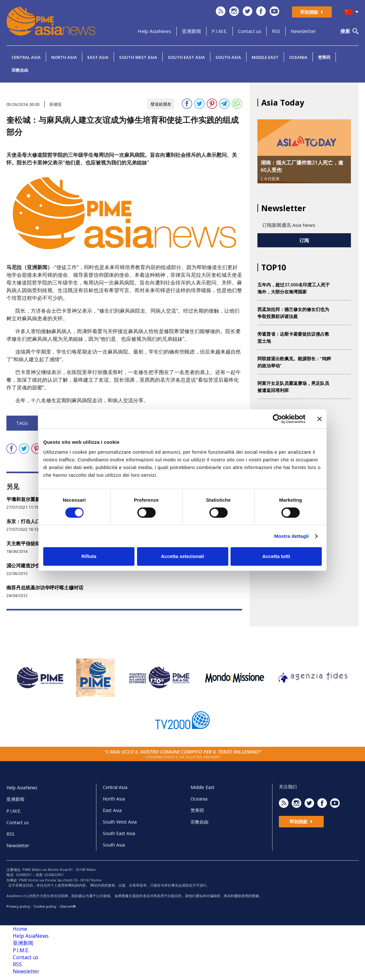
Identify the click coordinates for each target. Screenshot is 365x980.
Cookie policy (45, 906)
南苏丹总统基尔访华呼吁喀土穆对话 (45, 587)
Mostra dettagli (291, 536)
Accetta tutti (276, 556)
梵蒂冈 (324, 57)
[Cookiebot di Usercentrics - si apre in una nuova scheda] (277, 419)
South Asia (228, 57)
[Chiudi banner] (320, 419)
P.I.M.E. (219, 31)
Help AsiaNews (154, 31)
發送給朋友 (161, 104)
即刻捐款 (312, 12)
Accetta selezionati (182, 556)
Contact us (250, 31)
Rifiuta (89, 556)
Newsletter (303, 31)
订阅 (304, 240)
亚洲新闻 (191, 31)
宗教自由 (20, 70)
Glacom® (68, 906)
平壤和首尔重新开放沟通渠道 (38, 499)
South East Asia (186, 57)
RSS (276, 31)
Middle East (265, 57)
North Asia (64, 57)
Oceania (298, 57)
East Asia (98, 57)
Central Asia (26, 57)
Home (20, 929)
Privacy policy (18, 906)
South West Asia (138, 57)
